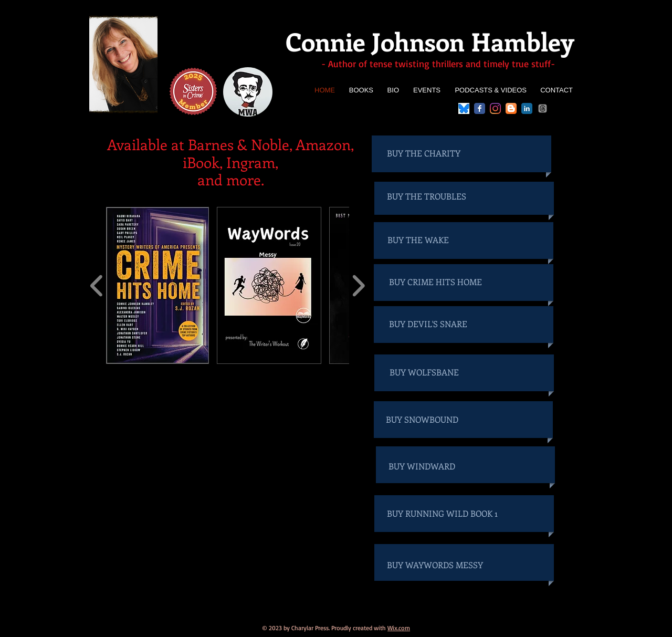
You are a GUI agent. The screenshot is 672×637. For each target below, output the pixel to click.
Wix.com (399, 628)
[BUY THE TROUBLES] (434, 196)
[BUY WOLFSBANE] (437, 372)
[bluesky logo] (464, 108)
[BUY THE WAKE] (435, 240)
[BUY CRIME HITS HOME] (436, 282)
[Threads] (543, 108)
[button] (157, 285)
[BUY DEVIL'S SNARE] (436, 324)
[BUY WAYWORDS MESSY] (443, 565)
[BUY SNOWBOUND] (439, 420)
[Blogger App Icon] (511, 108)
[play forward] (358, 285)
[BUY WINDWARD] (442, 466)
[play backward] (97, 285)
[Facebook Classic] (480, 108)
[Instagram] (495, 108)
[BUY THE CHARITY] (434, 153)
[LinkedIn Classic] (527, 108)
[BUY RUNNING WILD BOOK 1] (443, 514)
